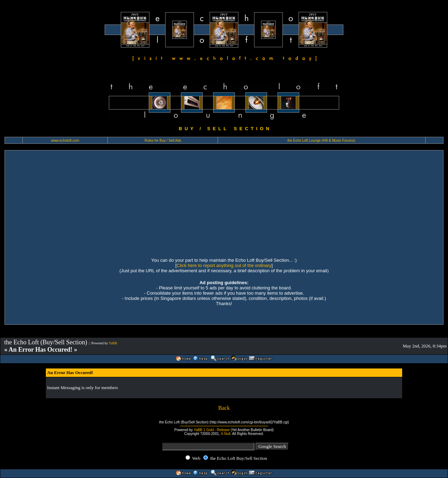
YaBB (113, 343)
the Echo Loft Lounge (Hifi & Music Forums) (321, 140)
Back (224, 408)
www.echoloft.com (65, 140)
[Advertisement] (224, 203)
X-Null (226, 434)
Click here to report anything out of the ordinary (224, 265)
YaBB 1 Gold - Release (212, 430)
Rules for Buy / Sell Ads (163, 140)
